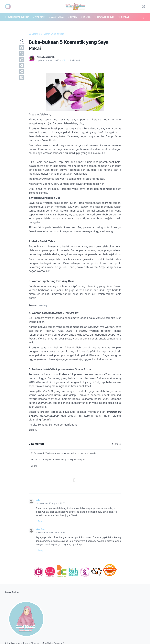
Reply (40, 521)
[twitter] (22, 54)
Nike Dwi (40, 529)
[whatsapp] (22, 60)
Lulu (38, 500)
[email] (22, 77)
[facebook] (22, 48)
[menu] (8, 6)
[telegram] (22, 66)
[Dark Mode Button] (143, 6)
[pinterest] (22, 71)
